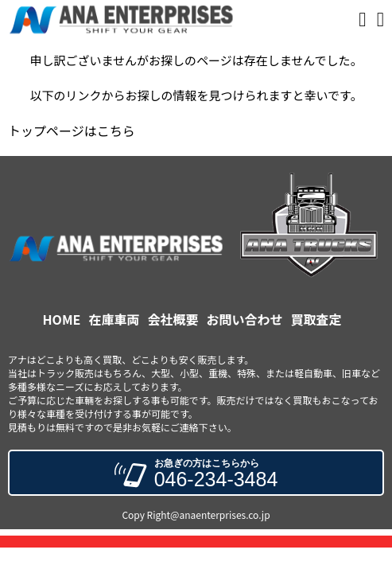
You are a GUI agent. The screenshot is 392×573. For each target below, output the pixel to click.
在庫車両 (114, 319)
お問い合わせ (244, 319)
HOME (62, 319)
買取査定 (316, 319)
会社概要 (173, 319)
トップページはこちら (72, 131)
